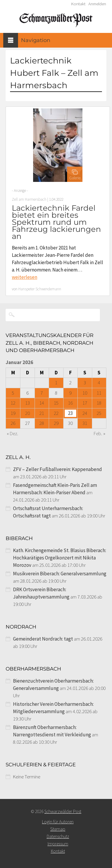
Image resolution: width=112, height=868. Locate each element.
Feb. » (99, 433)
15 (56, 403)
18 (99, 403)
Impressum (58, 844)
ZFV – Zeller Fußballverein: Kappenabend (57, 469)
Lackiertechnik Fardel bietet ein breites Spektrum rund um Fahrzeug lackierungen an (56, 222)
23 (70, 413)
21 (42, 413)
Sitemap (58, 829)
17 (85, 403)
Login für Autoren (58, 822)
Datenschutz (58, 836)
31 (85, 423)
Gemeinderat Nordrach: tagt (43, 639)
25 (99, 413)
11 (99, 393)
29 (56, 423)
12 (13, 403)
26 (13, 423)
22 (56, 413)
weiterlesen (25, 277)
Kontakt (78, 4)
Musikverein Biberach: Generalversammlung (60, 574)
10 (85, 393)
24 (85, 413)
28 (42, 423)
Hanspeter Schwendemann (40, 289)
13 (27, 403)
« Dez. (13, 433)
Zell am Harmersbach (29, 199)
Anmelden (97, 4)
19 (13, 413)
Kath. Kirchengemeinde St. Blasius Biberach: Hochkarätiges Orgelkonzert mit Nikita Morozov (60, 558)
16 (70, 403)
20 (27, 413)
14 (42, 403)
